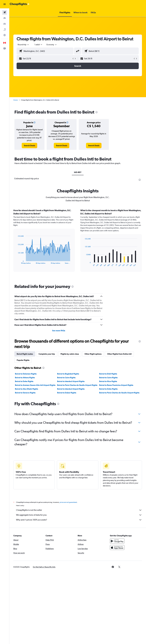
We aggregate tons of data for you (79, 515)
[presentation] (97, 112)
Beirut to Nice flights (108, 381)
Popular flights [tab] (23, 360)
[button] (5, 4)
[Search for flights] (5, 12)
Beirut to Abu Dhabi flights (26, 389)
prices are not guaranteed (68, 502)
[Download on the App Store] (117, 547)
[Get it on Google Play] (117, 541)
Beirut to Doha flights (24, 381)
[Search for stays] (5, 18)
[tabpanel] (78, 243)
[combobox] (52, 45)
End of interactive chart (17, 262)
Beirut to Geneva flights (25, 393)
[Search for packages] (5, 29)
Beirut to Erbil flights (108, 374)
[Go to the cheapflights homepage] (20, 4)
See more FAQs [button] (59, 331)
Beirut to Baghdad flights (68, 374)
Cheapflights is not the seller (79, 510)
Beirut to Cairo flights (66, 378)
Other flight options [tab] (93, 354)
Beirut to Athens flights (25, 378)
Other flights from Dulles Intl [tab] (119, 354)
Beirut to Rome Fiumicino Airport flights (116, 385)
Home (16, 100)
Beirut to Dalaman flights (26, 374)
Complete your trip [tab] (47, 354)
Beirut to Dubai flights (67, 393)
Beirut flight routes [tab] (25, 354)
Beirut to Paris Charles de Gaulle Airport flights (77, 385)
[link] (29, 146)
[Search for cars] (5, 24)
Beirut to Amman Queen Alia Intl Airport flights (35, 385)
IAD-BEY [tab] (78, 172)
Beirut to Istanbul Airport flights (71, 381)
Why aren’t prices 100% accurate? (79, 520)
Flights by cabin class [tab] (70, 354)
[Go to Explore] (5, 35)
